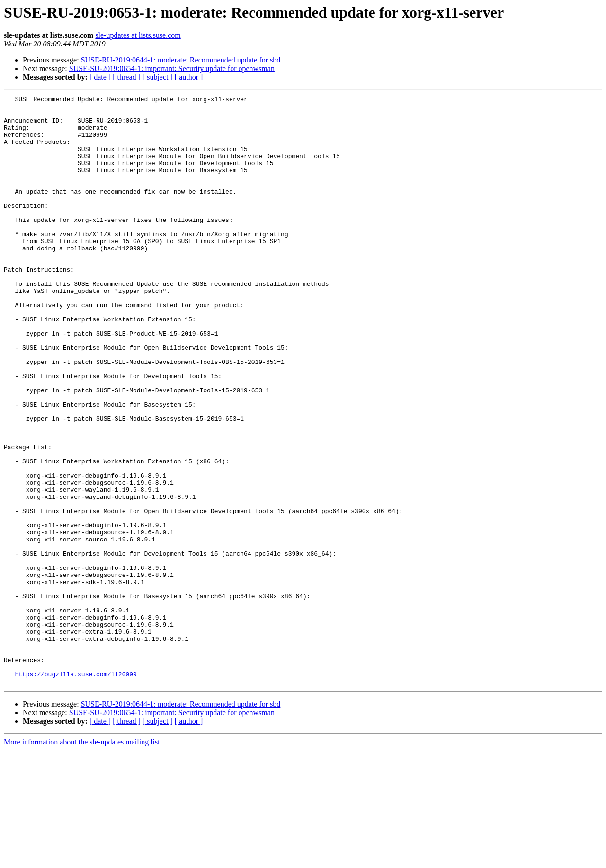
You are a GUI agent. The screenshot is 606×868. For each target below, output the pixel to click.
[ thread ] (127, 77)
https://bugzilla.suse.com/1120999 (76, 790)
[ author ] (189, 77)
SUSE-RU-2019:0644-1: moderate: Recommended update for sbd (181, 60)
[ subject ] (158, 77)
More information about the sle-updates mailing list (82, 860)
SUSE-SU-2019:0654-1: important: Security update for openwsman (172, 68)
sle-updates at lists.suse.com (138, 35)
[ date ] (100, 77)
